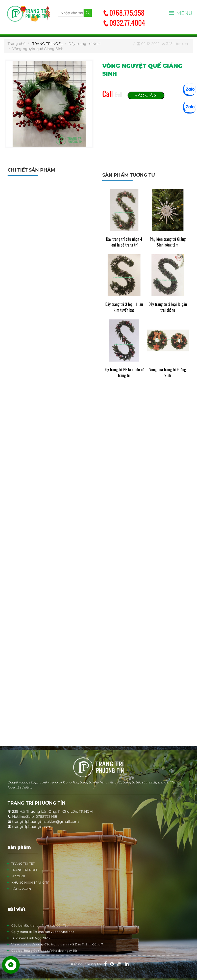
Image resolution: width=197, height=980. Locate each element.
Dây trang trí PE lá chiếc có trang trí (124, 372)
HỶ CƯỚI (18, 876)
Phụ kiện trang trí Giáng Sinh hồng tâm (168, 242)
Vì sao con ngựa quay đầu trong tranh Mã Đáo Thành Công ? (57, 944)
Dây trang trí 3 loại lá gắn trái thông (168, 307)
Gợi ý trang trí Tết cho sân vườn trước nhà (43, 932)
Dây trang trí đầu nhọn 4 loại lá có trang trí (124, 242)
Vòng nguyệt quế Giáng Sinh (38, 49)
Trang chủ (17, 44)
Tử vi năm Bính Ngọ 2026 (30, 938)
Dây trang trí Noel (84, 44)
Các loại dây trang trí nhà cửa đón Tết (40, 925)
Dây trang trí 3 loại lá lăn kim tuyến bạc (124, 307)
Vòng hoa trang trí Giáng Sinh (168, 372)
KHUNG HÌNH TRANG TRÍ (31, 882)
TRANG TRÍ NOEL (47, 44)
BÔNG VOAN (21, 889)
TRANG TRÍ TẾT (23, 864)
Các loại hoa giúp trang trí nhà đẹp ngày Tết (44, 951)
